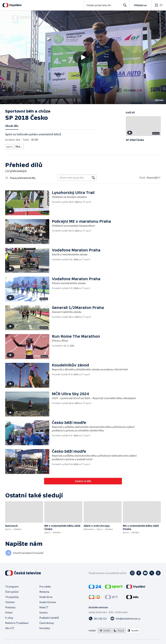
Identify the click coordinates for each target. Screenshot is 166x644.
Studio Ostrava (48, 601)
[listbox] (119, 629)
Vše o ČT (10, 627)
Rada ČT (44, 606)
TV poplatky (12, 596)
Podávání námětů (49, 617)
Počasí (9, 611)
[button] (83, 57)
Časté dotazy (47, 622)
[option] (105, 629)
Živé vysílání (12, 591)
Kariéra (43, 611)
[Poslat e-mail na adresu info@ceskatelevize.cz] (125, 617)
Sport (9, 146)
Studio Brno (46, 596)
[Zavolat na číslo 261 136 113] (98, 617)
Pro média (45, 585)
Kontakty (45, 627)
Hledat (124, 6)
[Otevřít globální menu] (159, 5)
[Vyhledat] (93, 177)
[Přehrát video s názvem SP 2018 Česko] (83, 57)
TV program (12, 585)
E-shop (9, 617)
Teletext (10, 601)
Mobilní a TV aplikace (17, 622)
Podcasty (10, 606)
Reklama (44, 591)
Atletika (19, 146)
